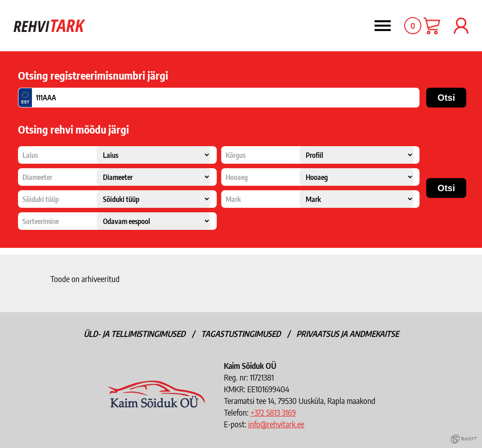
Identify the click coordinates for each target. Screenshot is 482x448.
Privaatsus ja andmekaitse (348, 334)
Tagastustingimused (241, 334)
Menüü (249, 26)
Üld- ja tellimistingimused (134, 334)
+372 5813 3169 (273, 412)
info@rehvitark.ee (276, 424)
